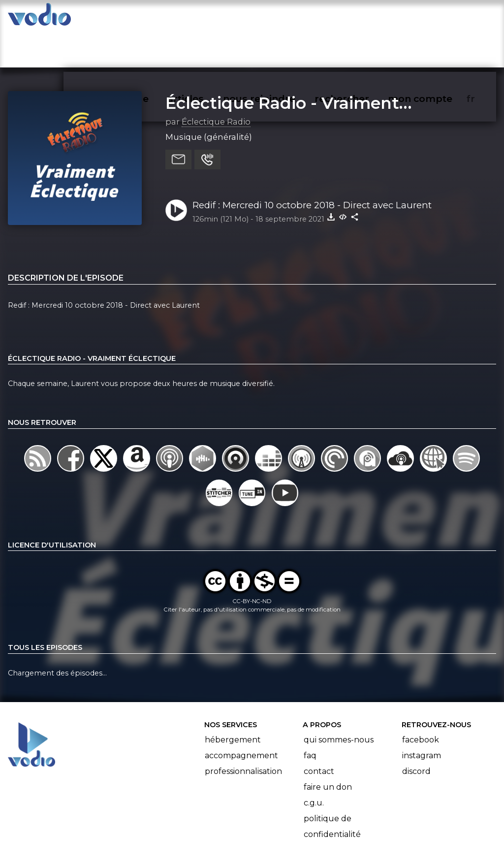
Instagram (422, 717)
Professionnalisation (243, 733)
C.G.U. (314, 764)
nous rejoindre (279, 18)
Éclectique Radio (216, 83)
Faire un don (328, 749)
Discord (416, 733)
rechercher (360, 18)
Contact (319, 733)
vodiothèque (141, 18)
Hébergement (233, 701)
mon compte (436, 18)
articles (208, 18)
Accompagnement (241, 717)
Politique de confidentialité (332, 788)
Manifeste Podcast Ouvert (280, 833)
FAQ (310, 717)
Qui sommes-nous (339, 701)
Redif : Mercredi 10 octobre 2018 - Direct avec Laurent (312, 167)
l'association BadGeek (168, 846)
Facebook (421, 701)
